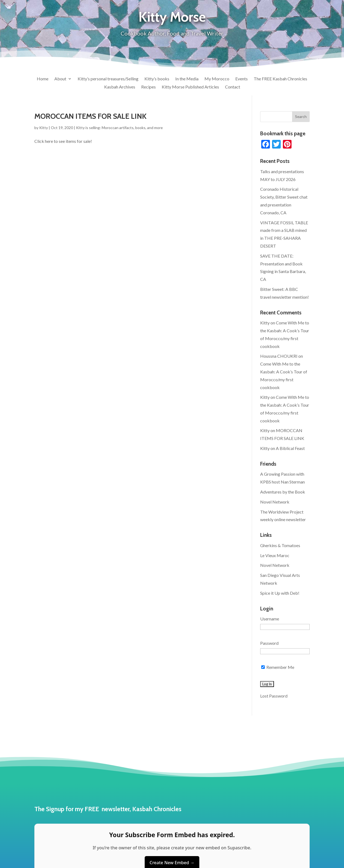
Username (270, 619)
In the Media (187, 79)
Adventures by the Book (283, 492)
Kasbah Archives (120, 87)
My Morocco (217, 79)
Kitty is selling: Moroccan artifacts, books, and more (119, 128)
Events (242, 79)
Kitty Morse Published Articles (190, 87)
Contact (233, 87)
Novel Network (275, 502)
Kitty (44, 128)
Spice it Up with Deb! (280, 593)
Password (269, 643)
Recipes (148, 87)
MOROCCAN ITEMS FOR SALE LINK (90, 116)
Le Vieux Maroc (275, 555)
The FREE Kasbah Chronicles (280, 79)
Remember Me (278, 667)
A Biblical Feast (290, 448)
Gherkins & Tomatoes (280, 545)
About (60, 79)
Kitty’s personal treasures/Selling (108, 79)
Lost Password (274, 696)
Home (43, 79)
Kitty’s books (157, 79)
